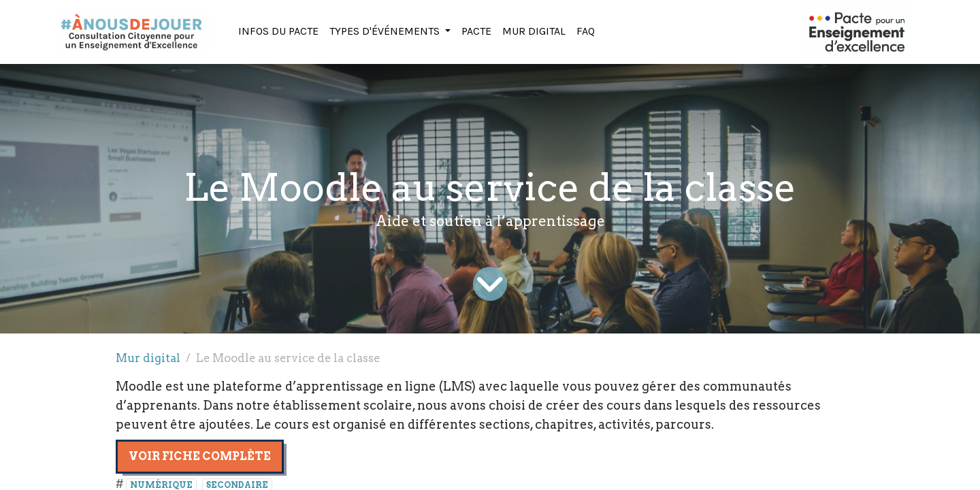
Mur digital (148, 358)
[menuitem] (278, 32)
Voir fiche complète (200, 456)
